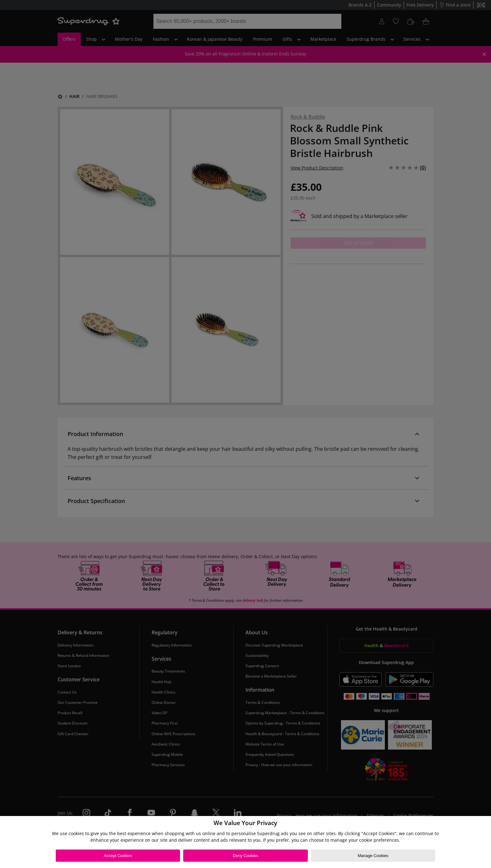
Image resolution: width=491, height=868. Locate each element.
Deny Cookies (246, 856)
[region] (246, 842)
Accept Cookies (118, 856)
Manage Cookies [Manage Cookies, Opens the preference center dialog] (373, 856)
